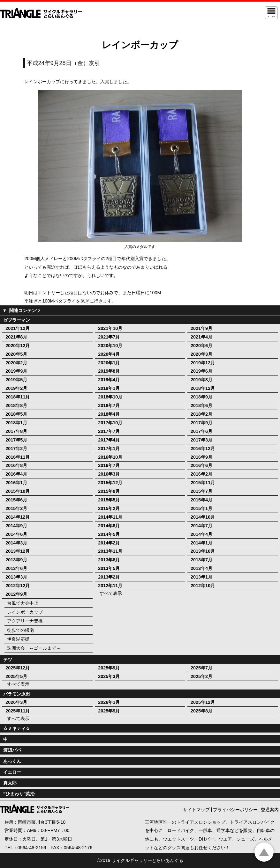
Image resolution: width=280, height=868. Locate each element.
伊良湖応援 (18, 639)
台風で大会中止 (23, 603)
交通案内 (270, 810)
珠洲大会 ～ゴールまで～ (34, 648)
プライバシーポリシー (235, 810)
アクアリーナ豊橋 (25, 621)
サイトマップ (196, 810)
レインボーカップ (25, 612)
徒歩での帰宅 (20, 630)
